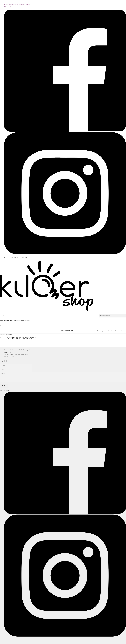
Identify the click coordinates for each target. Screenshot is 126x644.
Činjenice (18, 320)
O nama (23, 320)
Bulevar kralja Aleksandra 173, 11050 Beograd (17, 4)
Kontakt (28, 320)
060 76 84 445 (8, 7)
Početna (2, 334)
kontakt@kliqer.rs (9, 356)
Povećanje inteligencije (9, 320)
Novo (91, 331)
